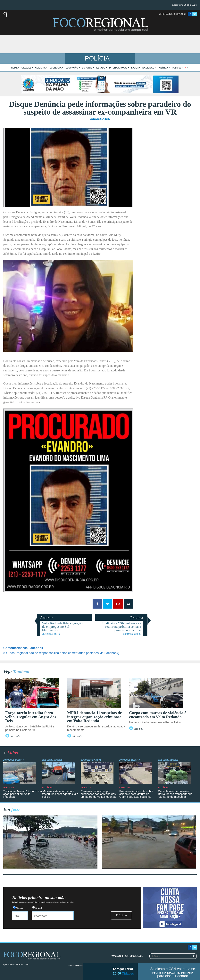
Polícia (176, 68)
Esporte (87, 68)
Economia (56, 68)
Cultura (40, 68)
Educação (72, 68)
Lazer (135, 68)
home (14, 68)
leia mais (15, 736)
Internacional (118, 68)
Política (163, 68)
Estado (101, 68)
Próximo (121, 915)
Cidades (26, 68)
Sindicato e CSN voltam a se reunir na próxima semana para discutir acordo (173, 972)
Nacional (148, 68)
